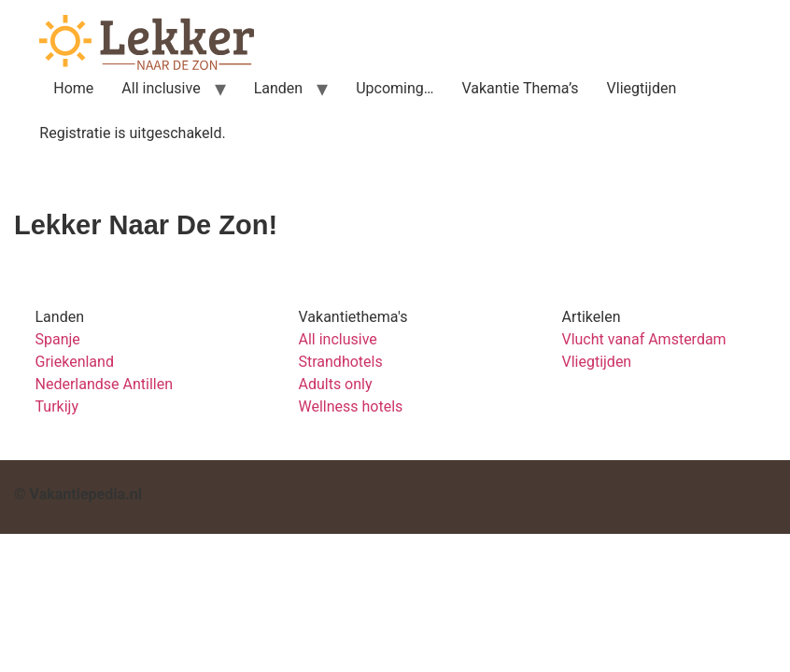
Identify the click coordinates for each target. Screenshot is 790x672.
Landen (279, 88)
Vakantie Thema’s (520, 88)
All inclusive (161, 88)
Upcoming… (395, 88)
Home (73, 88)
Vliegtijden (642, 88)
